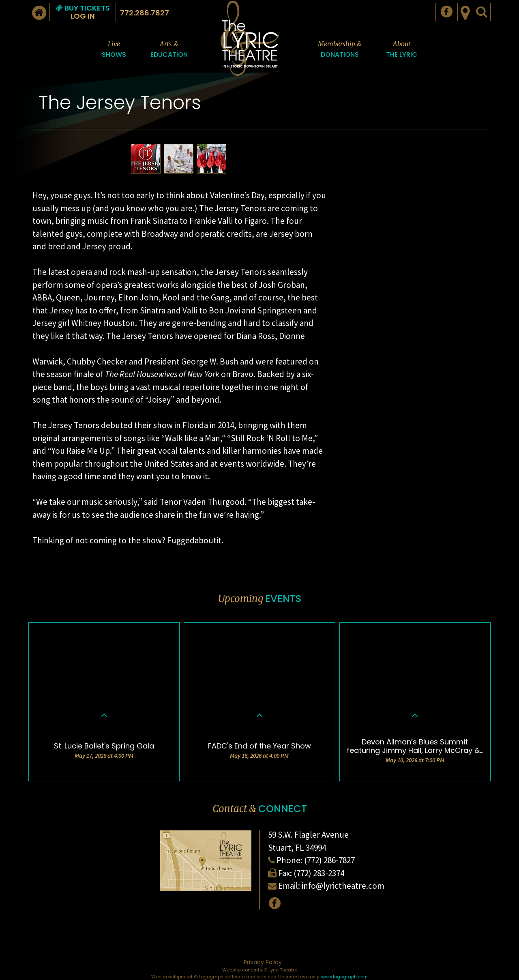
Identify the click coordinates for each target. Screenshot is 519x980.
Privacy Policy (263, 962)
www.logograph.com (344, 977)
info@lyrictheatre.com (343, 886)
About (402, 50)
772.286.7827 (145, 13)
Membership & (340, 50)
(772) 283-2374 (319, 873)
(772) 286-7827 (329, 860)
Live (114, 50)
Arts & (169, 50)
